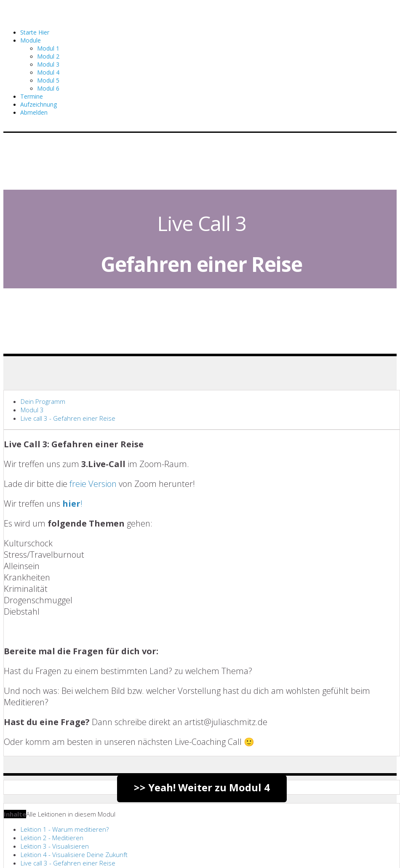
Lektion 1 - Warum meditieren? (65, 829)
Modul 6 (48, 88)
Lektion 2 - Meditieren (52, 838)
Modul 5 (48, 80)
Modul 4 (48, 72)
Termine (32, 96)
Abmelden (34, 112)
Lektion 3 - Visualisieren (55, 846)
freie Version (93, 484)
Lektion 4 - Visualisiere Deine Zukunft (74, 855)
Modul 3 (48, 64)
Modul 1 (48, 48)
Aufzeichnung (39, 104)
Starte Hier (35, 32)
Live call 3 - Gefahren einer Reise (68, 418)
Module (31, 40)
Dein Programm (43, 401)
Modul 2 (48, 56)
